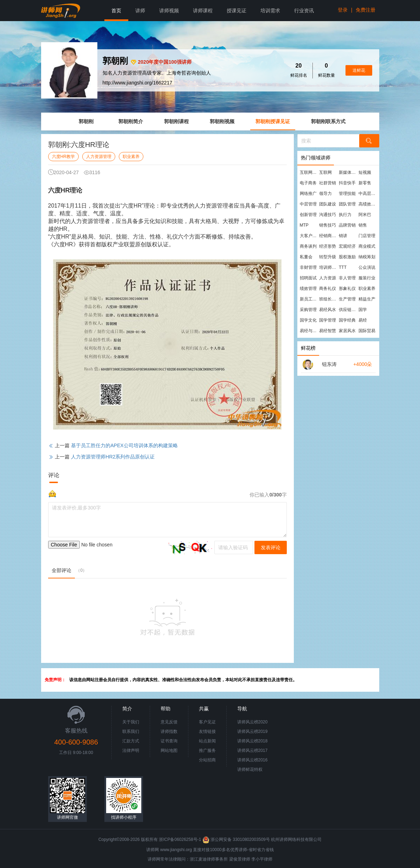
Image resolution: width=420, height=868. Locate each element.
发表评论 (271, 547)
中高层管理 (368, 194)
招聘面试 (308, 278)
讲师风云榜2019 (253, 731)
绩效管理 (308, 289)
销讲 (343, 236)
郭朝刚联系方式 (328, 121)
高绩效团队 (368, 204)
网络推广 (308, 194)
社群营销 (328, 183)
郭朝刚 (86, 121)
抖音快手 (347, 183)
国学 (363, 310)
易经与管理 (309, 331)
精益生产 (367, 299)
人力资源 (328, 278)
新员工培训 (309, 299)
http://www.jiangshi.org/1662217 (137, 83)
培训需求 (270, 11)
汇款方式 (131, 741)
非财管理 (308, 267)
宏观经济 (347, 246)
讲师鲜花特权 (250, 769)
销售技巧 (328, 225)
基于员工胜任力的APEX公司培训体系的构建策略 (124, 445)
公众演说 (367, 267)
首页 (116, 11)
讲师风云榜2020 (253, 722)
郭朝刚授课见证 (273, 121)
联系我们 (131, 731)
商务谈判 (308, 246)
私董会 (306, 257)
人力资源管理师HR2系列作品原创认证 (113, 457)
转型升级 (328, 257)
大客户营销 (309, 236)
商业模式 (367, 246)
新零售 (365, 183)
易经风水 (328, 310)
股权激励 (347, 257)
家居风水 (347, 331)
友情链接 (207, 731)
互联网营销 (309, 172)
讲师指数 (169, 731)
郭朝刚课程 (176, 121)
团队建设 (328, 204)
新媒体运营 (348, 172)
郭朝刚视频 (222, 121)
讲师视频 (169, 11)
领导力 (325, 194)
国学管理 (328, 320)
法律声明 (131, 750)
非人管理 (347, 278)
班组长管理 (329, 299)
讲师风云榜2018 (253, 741)
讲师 (140, 11)
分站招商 (207, 760)
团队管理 (347, 204)
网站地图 (169, 750)
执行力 (345, 215)
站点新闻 (207, 741)
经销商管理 (329, 236)
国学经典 (347, 320)
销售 (363, 225)
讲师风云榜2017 (253, 750)
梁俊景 (235, 859)
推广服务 (207, 750)
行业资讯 (304, 11)
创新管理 (308, 215)
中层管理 (308, 204)
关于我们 (131, 722)
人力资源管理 (99, 157)
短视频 (365, 172)
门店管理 (367, 236)
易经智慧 (328, 331)
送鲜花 (359, 70)
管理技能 (347, 194)
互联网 (325, 172)
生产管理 (347, 299)
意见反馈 (169, 722)
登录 (343, 10)
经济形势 (328, 246)
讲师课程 (203, 11)
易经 (363, 320)
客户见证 (207, 722)
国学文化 (308, 320)
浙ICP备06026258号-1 (180, 840)
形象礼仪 (347, 289)
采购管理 (308, 310)
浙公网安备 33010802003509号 (237, 840)
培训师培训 (329, 267)
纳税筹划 (367, 257)
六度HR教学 (63, 157)
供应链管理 (348, 310)
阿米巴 (365, 215)
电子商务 (308, 183)
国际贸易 (367, 331)
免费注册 (366, 10)
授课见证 (237, 11)
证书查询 (169, 741)
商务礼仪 (328, 289)
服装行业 (367, 278)
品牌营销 (347, 225)
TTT (343, 267)
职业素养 (131, 157)
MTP (304, 225)
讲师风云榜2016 (253, 760)
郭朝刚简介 (131, 121)
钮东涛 (329, 364)
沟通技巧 (328, 215)
